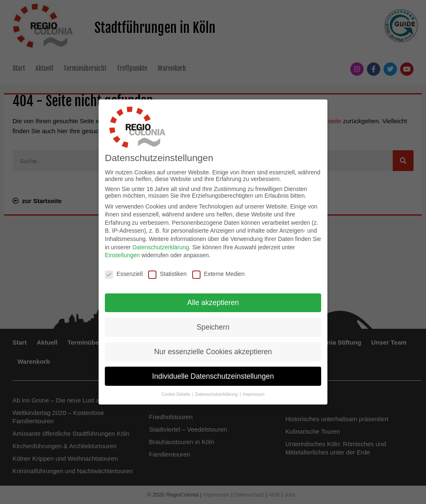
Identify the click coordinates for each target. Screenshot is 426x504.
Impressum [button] (254, 394)
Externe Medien (218, 273)
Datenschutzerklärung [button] (217, 394)
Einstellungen (122, 254)
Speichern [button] (213, 326)
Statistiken (167, 273)
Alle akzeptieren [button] (213, 302)
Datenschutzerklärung (161, 246)
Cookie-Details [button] (176, 394)
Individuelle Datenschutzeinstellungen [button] (213, 375)
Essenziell (124, 273)
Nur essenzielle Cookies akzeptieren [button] (213, 351)
